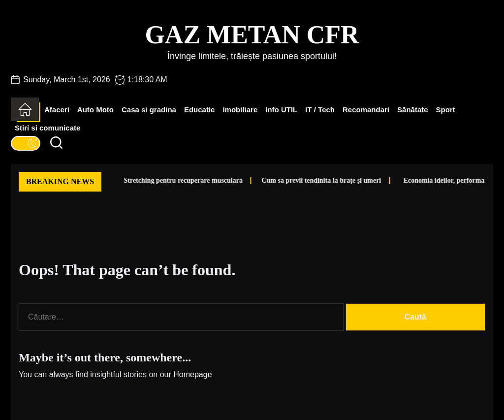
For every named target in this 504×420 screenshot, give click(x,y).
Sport (446, 110)
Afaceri (57, 110)
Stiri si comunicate (47, 128)
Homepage (192, 374)
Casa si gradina (149, 110)
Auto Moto (95, 110)
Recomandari (366, 110)
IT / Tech (320, 110)
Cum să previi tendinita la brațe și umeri (299, 180)
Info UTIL (281, 110)
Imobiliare (240, 110)
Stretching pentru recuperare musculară (161, 180)
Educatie (200, 110)
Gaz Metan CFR (252, 35)
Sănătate (413, 110)
